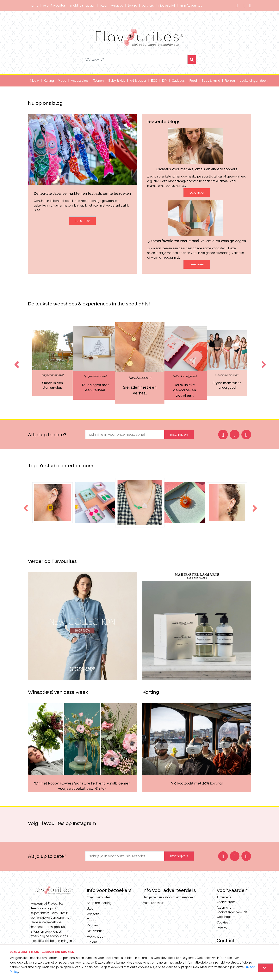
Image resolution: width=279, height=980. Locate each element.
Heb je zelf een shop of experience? (168, 897)
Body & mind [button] (211, 81)
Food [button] (193, 81)
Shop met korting (99, 903)
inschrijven (179, 434)
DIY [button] (165, 81)
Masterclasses (153, 903)
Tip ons (92, 942)
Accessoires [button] (80, 81)
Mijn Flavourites (191, 6)
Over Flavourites (54, 6)
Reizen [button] (230, 81)
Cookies (222, 922)
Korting (49, 81)
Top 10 (133, 6)
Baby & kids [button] (117, 81)
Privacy (222, 928)
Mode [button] (62, 81)
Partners (148, 6)
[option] (95, 363)
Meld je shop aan (83, 6)
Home (34, 6)
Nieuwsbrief (167, 6)
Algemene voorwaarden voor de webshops (232, 912)
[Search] (135, 60)
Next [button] (263, 361)
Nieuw (34, 81)
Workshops (95, 937)
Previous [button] (16, 361)
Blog (103, 6)
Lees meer (82, 221)
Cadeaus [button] (178, 81)
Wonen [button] (98, 81)
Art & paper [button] (138, 81)
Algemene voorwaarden (226, 900)
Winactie (117, 6)
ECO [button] (154, 81)
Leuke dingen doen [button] (254, 81)
